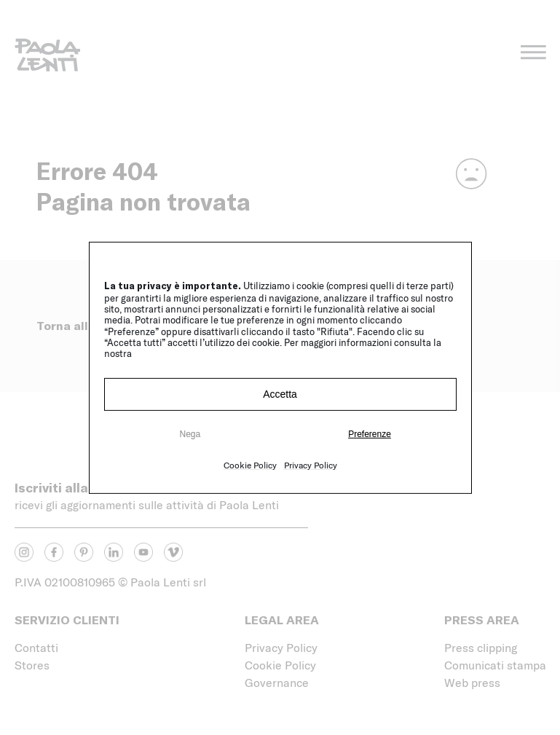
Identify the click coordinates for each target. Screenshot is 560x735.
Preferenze (370, 434)
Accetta (280, 394)
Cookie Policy (250, 465)
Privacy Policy (311, 465)
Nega (190, 434)
